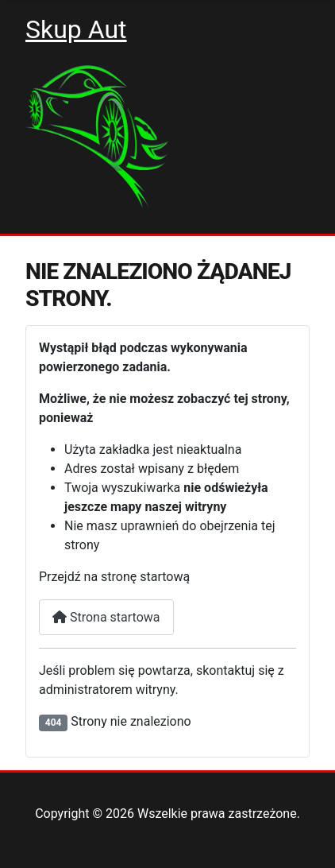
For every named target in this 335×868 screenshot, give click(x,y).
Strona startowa (106, 617)
